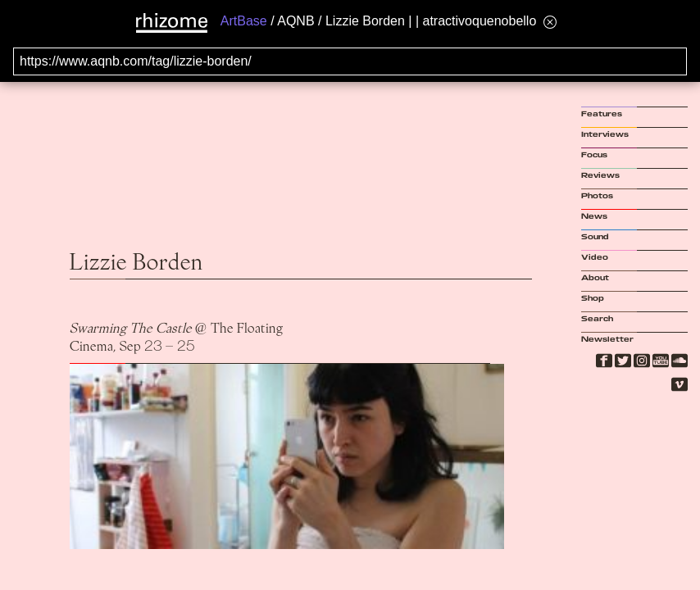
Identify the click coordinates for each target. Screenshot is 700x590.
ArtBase (244, 21)
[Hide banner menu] (550, 22)
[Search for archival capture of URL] (350, 61)
